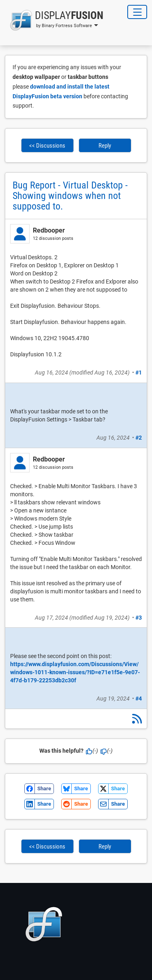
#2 (139, 438)
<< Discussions (47, 146)
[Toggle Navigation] (137, 12)
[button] (54, 20)
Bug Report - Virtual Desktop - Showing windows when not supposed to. (70, 196)
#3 (139, 618)
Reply (105, 146)
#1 (139, 373)
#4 (139, 698)
